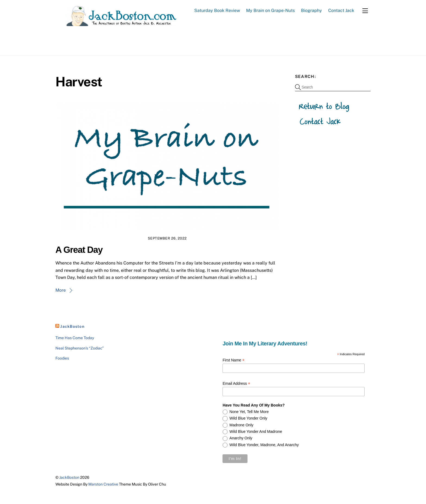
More (61, 290)
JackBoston (72, 326)
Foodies (62, 358)
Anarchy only (241, 438)
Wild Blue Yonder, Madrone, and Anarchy (264, 445)
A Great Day (79, 250)
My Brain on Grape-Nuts (270, 10)
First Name (234, 360)
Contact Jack (341, 10)
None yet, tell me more (249, 412)
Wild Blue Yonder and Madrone (256, 431)
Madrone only (242, 425)
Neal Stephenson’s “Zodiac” (80, 348)
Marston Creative (103, 484)
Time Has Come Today (75, 338)
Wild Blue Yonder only (248, 418)
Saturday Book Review (217, 10)
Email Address (236, 384)
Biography (311, 10)
